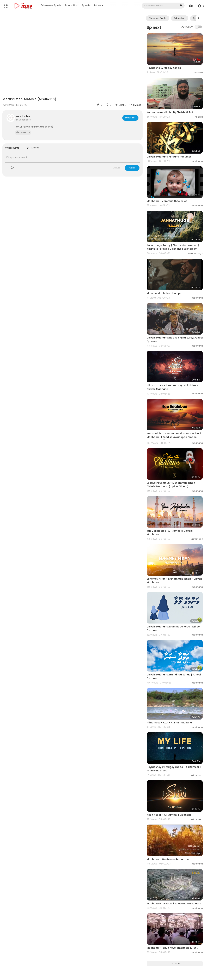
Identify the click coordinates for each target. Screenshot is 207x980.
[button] (201, 6)
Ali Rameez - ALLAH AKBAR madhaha (169, 723)
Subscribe (130, 118)
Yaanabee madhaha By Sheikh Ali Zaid (171, 112)
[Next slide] (198, 18)
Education (72, 5)
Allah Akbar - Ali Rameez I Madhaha (169, 815)
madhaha (23, 116)
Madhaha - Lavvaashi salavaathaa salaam (174, 904)
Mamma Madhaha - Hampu (164, 293)
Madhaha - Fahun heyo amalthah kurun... (172, 948)
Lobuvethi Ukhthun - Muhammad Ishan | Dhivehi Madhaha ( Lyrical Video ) (172, 485)
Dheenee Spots (51, 5)
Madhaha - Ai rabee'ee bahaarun (168, 859)
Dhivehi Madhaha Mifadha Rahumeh (169, 157)
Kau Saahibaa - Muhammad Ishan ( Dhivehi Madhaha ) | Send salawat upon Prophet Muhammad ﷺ (174, 437)
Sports (86, 5)
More (99, 5)
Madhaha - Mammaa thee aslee (167, 201)
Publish (132, 168)
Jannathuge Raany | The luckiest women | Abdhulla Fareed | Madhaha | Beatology (173, 247)
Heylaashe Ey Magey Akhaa (164, 68)
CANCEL (116, 168)
